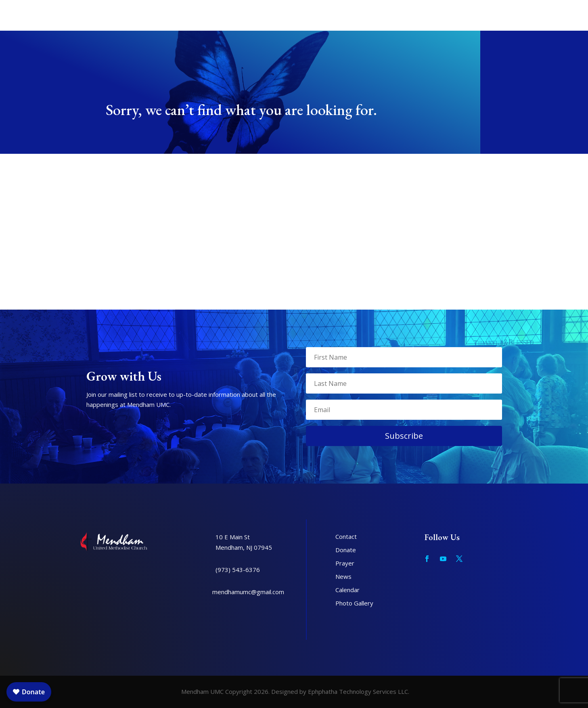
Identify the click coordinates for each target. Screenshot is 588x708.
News (343, 576)
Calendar (347, 590)
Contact (346, 536)
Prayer (345, 563)
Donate (346, 550)
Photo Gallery (354, 603)
